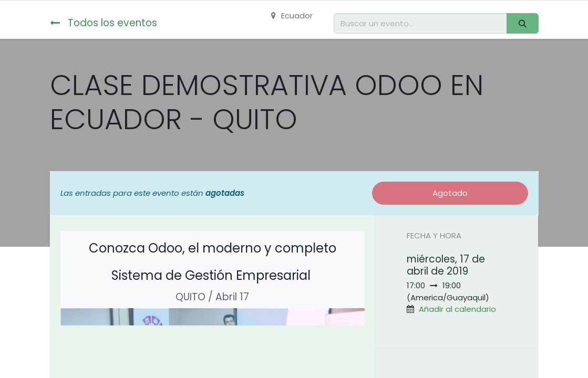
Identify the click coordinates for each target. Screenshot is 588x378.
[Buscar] (522, 23)
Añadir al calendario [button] (457, 309)
